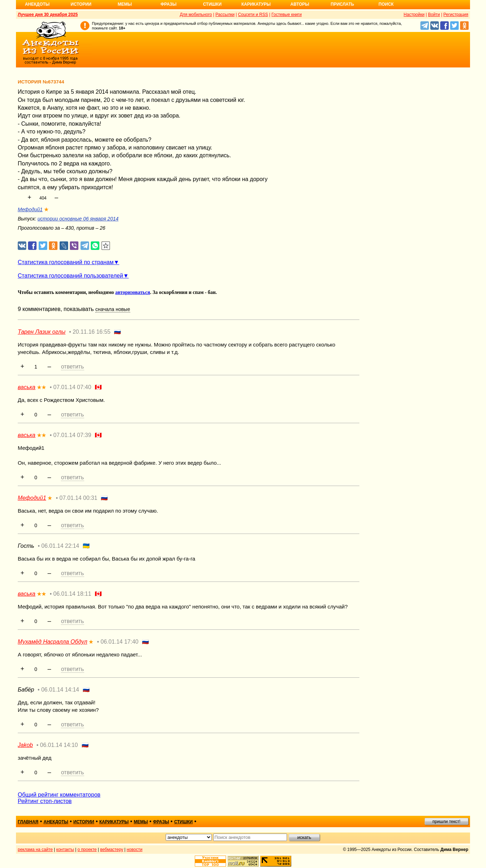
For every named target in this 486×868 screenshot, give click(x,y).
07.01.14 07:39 (72, 435)
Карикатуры (256, 4)
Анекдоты (37, 4)
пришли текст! (446, 821)
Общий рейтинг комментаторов (59, 795)
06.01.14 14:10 (59, 745)
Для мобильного (196, 15)
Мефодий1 (30, 209)
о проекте (87, 850)
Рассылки (225, 15)
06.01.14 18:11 (72, 594)
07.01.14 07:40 (72, 387)
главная (28, 822)
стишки (183, 822)
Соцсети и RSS (253, 15)
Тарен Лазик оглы (42, 332)
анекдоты (56, 822)
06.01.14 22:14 (60, 546)
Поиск (386, 4)
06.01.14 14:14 (60, 690)
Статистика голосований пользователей (70, 276)
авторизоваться (133, 292)
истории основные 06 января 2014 (78, 219)
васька (27, 387)
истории (84, 822)
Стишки (212, 4)
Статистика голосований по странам (66, 262)
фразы (161, 822)
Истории (81, 4)
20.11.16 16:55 (92, 332)
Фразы (168, 4)
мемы (141, 822)
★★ (42, 387)
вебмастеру (112, 850)
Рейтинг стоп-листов (45, 801)
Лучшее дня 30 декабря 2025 (48, 15)
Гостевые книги (286, 15)
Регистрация (456, 15)
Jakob (25, 745)
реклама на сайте (35, 850)
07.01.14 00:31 (79, 498)
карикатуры (114, 822)
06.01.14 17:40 (119, 642)
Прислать (342, 4)
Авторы (300, 4)
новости (134, 850)
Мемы (125, 4)
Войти (434, 15)
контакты (65, 850)
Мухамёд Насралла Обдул (53, 642)
